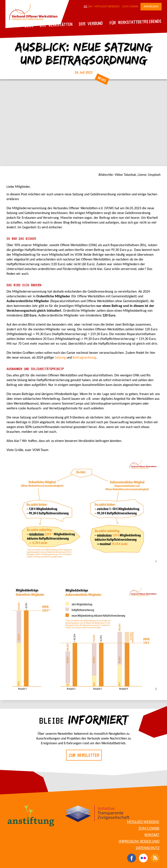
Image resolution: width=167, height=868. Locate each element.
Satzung (61, 358)
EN (90, 7)
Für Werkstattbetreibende (135, 22)
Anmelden (151, 7)
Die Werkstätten (56, 25)
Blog (29, 26)
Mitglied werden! (107, 7)
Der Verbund (91, 23)
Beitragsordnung (84, 358)
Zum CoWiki (130, 7)
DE (85, 7)
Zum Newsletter (84, 755)
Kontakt (152, 835)
